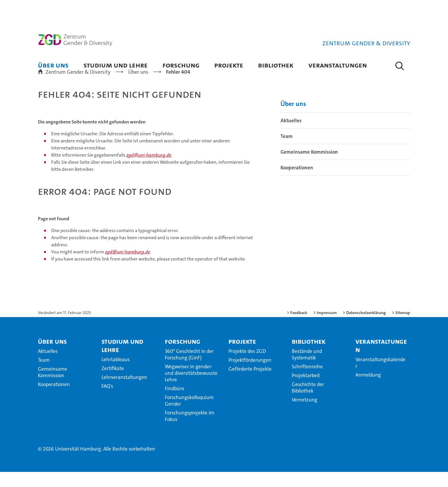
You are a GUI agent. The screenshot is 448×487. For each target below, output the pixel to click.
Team (287, 151)
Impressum (327, 328)
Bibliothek (276, 65)
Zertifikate (113, 383)
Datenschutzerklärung (366, 328)
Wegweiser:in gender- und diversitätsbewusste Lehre (191, 388)
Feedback (299, 328)
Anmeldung (368, 390)
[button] (400, 66)
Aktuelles (291, 136)
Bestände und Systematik (307, 369)
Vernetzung (304, 415)
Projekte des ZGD (247, 366)
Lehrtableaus (116, 375)
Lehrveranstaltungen (124, 392)
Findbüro (174, 404)
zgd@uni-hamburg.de (149, 170)
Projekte (229, 65)
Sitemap (403, 328)
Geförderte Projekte (250, 384)
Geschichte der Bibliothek (308, 403)
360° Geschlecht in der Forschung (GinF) (189, 369)
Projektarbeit (306, 390)
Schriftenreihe (307, 382)
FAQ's (107, 401)
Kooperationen (297, 183)
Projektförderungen (250, 375)
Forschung (181, 65)
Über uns (53, 65)
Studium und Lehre (116, 65)
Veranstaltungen (338, 65)
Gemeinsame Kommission (309, 167)
